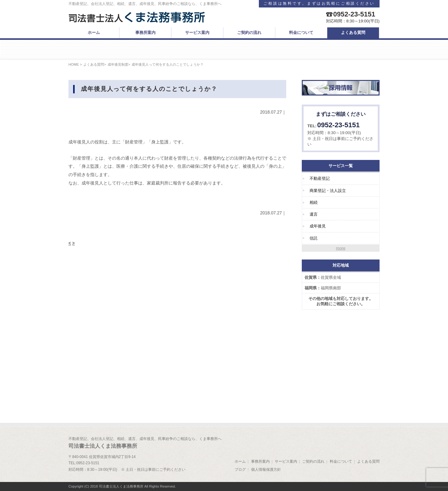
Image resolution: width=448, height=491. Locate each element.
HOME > (75, 64)
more (341, 248)
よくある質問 (94, 64)
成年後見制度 (118, 64)
